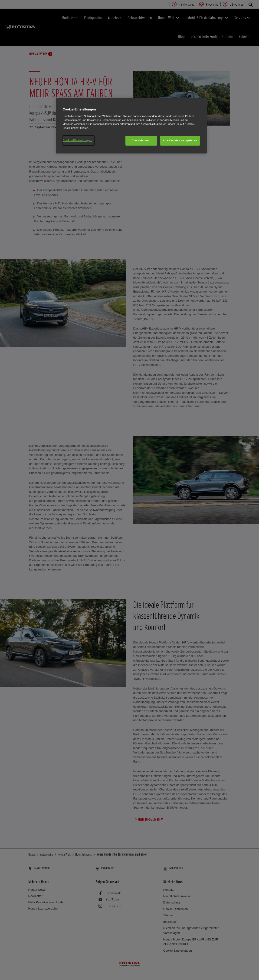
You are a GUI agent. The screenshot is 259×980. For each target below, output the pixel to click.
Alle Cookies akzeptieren (180, 140)
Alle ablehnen (141, 140)
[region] (131, 126)
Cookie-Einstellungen (78, 140)
